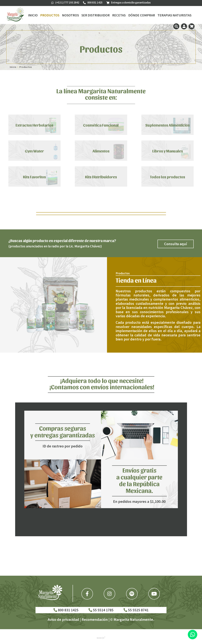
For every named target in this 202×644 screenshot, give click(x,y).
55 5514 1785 (101, 610)
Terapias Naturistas (174, 15)
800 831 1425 (66, 610)
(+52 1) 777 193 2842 (65, 3)
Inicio (33, 15)
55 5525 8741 (136, 610)
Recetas (119, 15)
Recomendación (95, 619)
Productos (50, 15)
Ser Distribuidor (96, 15)
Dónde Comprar (142, 15)
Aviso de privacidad (63, 619)
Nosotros (70, 15)
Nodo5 (101, 638)
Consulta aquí (176, 244)
